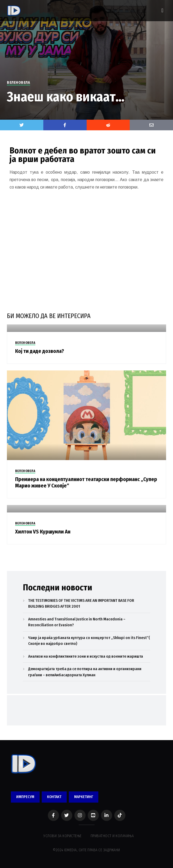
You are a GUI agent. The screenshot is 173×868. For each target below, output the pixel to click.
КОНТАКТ (54, 797)
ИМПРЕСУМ (25, 797)
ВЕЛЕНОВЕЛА (18, 83)
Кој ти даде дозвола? (40, 351)
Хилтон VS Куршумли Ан (43, 532)
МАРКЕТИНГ (84, 797)
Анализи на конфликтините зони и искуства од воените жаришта (86, 656)
